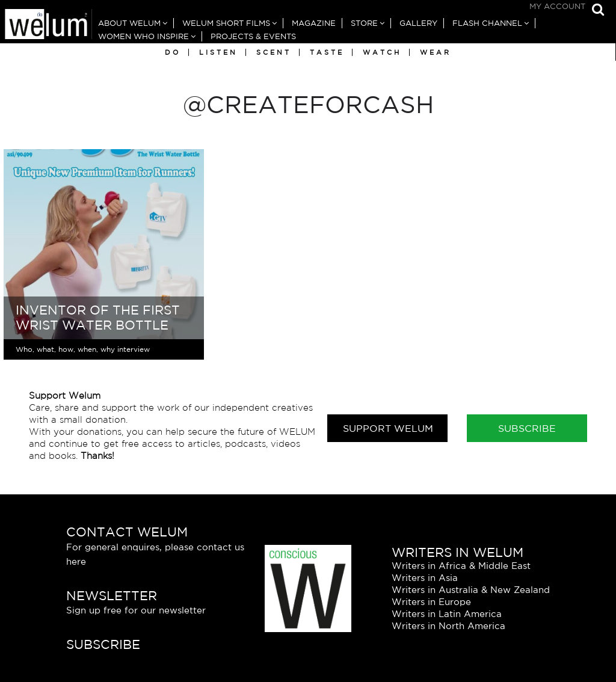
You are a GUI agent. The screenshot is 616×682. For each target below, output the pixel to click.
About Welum (129, 23)
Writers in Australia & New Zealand (471, 590)
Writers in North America (448, 626)
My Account (557, 6)
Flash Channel (487, 23)
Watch (382, 52)
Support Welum (388, 428)
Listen (218, 52)
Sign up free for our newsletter (136, 610)
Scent (274, 52)
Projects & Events (253, 36)
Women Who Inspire (143, 36)
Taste (327, 52)
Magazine (314, 23)
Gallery (418, 23)
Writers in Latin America (447, 614)
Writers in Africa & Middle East (461, 566)
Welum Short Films (226, 23)
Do (173, 52)
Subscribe (527, 428)
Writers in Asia (425, 578)
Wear (436, 52)
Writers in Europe (431, 602)
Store (364, 23)
